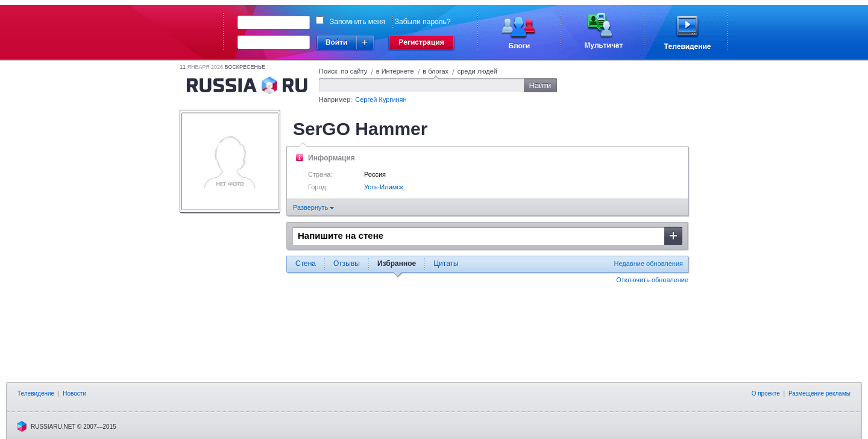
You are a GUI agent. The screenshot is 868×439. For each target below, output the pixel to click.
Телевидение (36, 393)
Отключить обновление (652, 280)
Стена (306, 264)
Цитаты (446, 264)
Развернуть (313, 207)
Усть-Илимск (384, 187)
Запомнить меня (357, 22)
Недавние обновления (648, 264)
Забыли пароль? (423, 22)
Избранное (397, 264)
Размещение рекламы (819, 393)
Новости (74, 393)
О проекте (766, 393)
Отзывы (347, 264)
